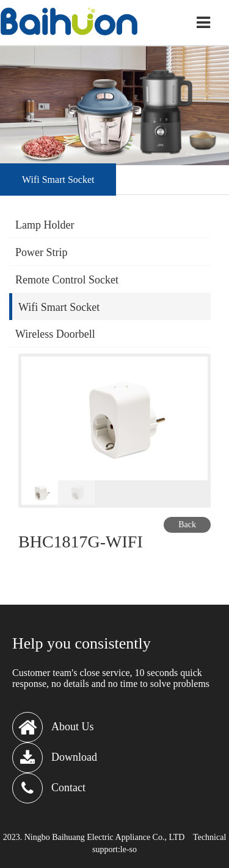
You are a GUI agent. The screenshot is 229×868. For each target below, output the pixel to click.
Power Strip (42, 252)
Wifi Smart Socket (59, 307)
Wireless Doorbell (55, 334)
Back (187, 525)
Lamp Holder (45, 225)
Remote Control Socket (67, 280)
